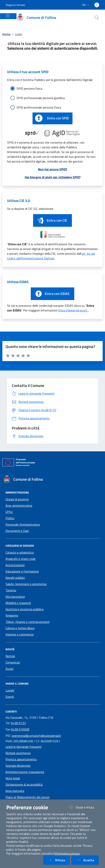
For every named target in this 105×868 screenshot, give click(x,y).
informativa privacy (67, 853)
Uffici (9, 512)
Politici (10, 518)
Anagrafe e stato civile (21, 559)
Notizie (10, 656)
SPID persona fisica (29, 88)
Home (6, 34)
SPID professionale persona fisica (39, 107)
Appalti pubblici (15, 578)
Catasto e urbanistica (20, 552)
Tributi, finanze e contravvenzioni (27, 622)
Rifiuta (59, 860)
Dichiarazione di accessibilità (24, 784)
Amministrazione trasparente (25, 772)
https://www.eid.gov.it (73, 310)
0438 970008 (20, 729)
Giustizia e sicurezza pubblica (24, 609)
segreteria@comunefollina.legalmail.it (36, 736)
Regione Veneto (15, 5)
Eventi (10, 697)
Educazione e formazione (22, 571)
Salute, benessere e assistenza (26, 584)
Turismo (11, 590)
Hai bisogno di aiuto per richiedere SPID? (53, 177)
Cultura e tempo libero (20, 628)
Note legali (13, 778)
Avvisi (9, 669)
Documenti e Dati (17, 531)
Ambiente (12, 615)
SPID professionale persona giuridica (41, 98)
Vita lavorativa (15, 597)
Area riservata (15, 791)
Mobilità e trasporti (18, 603)
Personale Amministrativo (23, 524)
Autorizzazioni (15, 565)
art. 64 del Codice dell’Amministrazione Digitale (51, 256)
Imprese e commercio (20, 634)
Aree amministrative (19, 506)
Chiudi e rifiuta (83, 807)
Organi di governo (17, 499)
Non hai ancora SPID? (53, 169)
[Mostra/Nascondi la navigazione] (8, 16)
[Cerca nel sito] (97, 18)
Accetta (87, 860)
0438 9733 (18, 723)
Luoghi (10, 690)
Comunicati (13, 662)
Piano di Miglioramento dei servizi (28, 797)
